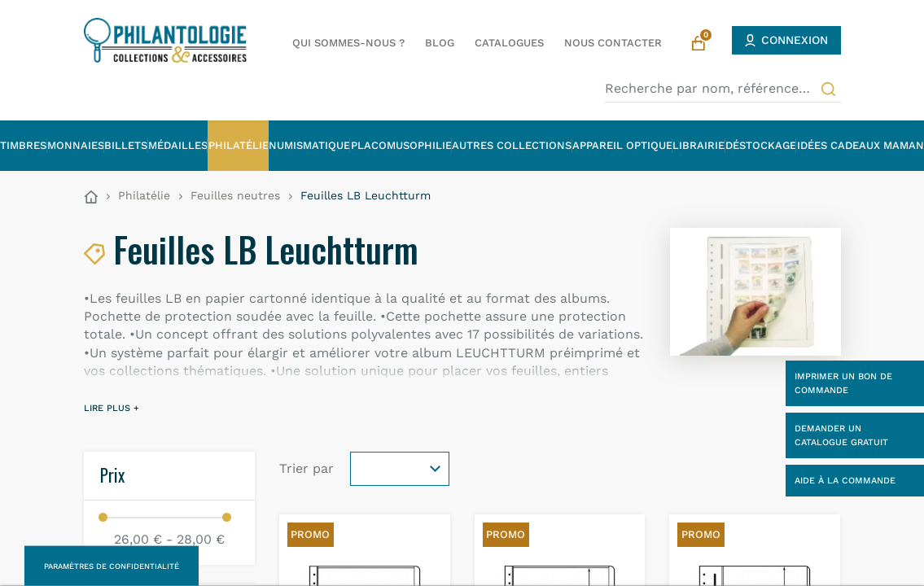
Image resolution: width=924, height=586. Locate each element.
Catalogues (509, 43)
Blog (440, 43)
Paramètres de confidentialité (112, 566)
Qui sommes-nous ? (348, 43)
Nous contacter (613, 43)
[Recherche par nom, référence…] (723, 89)
